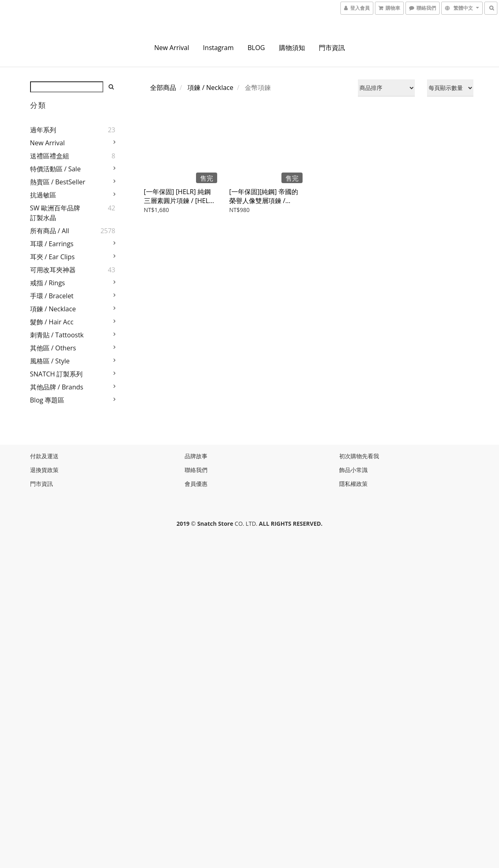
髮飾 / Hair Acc (52, 322)
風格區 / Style (50, 361)
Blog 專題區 (47, 400)
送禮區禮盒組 (50, 156)
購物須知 (292, 48)
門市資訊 (332, 48)
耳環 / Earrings (52, 244)
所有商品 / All (50, 231)
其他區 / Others (53, 348)
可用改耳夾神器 (53, 270)
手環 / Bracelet (52, 296)
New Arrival (172, 48)
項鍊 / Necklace (53, 309)
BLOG (256, 48)
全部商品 (163, 87)
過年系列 (43, 130)
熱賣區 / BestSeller (58, 182)
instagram (218, 48)
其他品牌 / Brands (57, 387)
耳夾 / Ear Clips (52, 257)
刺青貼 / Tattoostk (57, 335)
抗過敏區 (43, 195)
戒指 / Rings (48, 283)
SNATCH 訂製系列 (57, 374)
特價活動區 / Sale (56, 169)
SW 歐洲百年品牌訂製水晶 (55, 213)
